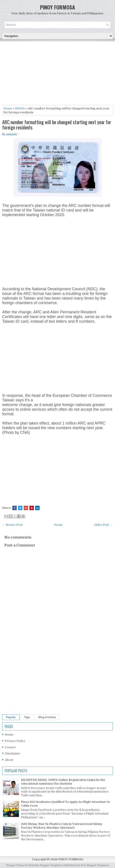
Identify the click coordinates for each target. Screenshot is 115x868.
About (9, 760)
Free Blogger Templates (95, 865)
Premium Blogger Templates (45, 865)
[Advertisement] (57, 74)
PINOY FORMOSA (57, 7)
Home (8, 108)
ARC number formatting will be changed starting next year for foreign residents (57, 125)
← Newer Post (12, 525)
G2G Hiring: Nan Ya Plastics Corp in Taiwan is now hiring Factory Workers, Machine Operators (61, 826)
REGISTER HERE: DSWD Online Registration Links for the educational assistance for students (63, 782)
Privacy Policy (15, 741)
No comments (10, 134)
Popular (11, 717)
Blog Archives (47, 717)
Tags (27, 717)
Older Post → (103, 525)
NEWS (20, 108)
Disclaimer (13, 753)
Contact (10, 747)
